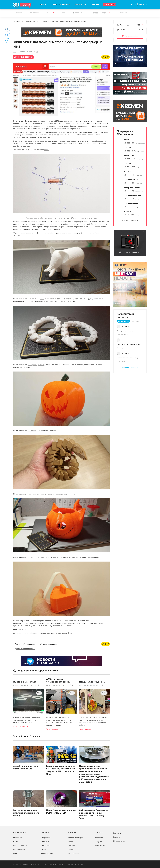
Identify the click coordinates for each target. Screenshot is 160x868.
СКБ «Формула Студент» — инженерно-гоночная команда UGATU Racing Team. (93, 814)
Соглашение (18, 842)
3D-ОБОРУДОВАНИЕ (61, 4)
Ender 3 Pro (129, 156)
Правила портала (20, 846)
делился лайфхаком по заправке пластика (31, 126)
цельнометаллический (25, 649)
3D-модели (45, 842)
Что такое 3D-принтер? (132, 252)
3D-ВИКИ (95, 4)
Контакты (117, 833)
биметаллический (50, 644)
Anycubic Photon (131, 204)
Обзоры (71, 850)
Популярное (34, 13)
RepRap (127, 172)
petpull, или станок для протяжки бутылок (25, 767)
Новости (19, 13)
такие (46, 150)
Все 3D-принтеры (129, 220)
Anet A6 (128, 164)
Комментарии (123, 321)
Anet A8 (128, 148)
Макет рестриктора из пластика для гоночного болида (26, 813)
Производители (47, 854)
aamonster (126, 326)
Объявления (79, 13)
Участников (124, 25)
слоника (33, 233)
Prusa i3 (128, 212)
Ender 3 (127, 140)
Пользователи (19, 850)
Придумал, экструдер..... (92, 682)
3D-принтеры (46, 838)
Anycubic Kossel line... (133, 196)
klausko (49, 685)
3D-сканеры (45, 846)
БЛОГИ (43, 4)
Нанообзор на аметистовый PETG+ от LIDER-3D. (61, 812)
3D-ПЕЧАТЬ (109, 4)
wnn (81, 685)
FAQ (15, 854)
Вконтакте (99, 838)
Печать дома (122, 334)
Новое (49, 13)
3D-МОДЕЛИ (81, 4)
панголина (32, 431)
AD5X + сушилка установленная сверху (58, 681)
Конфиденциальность (75, 864)
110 (106, 685)
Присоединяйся (130, 36)
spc (15, 52)
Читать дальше (19, 727)
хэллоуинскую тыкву (36, 365)
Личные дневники (31, 22)
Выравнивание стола (25, 682)
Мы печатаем (122, 13)
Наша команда (119, 841)
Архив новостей (74, 854)
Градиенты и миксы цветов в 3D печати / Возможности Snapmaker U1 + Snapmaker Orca (61, 770)
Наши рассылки (101, 846)
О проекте (17, 838)
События (71, 846)
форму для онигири (36, 557)
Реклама (25, 35)
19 (41, 685)
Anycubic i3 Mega (131, 180)
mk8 (18, 644)
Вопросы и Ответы (101, 13)
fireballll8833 (16, 685)
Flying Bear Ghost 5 (132, 188)
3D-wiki (43, 850)
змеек (42, 299)
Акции (63, 13)
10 (37, 52)
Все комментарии (129, 368)
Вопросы (136, 321)
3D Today (17, 22)
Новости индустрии (75, 838)
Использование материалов (53, 864)
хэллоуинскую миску (36, 494)
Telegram (98, 842)
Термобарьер (31, 644)
